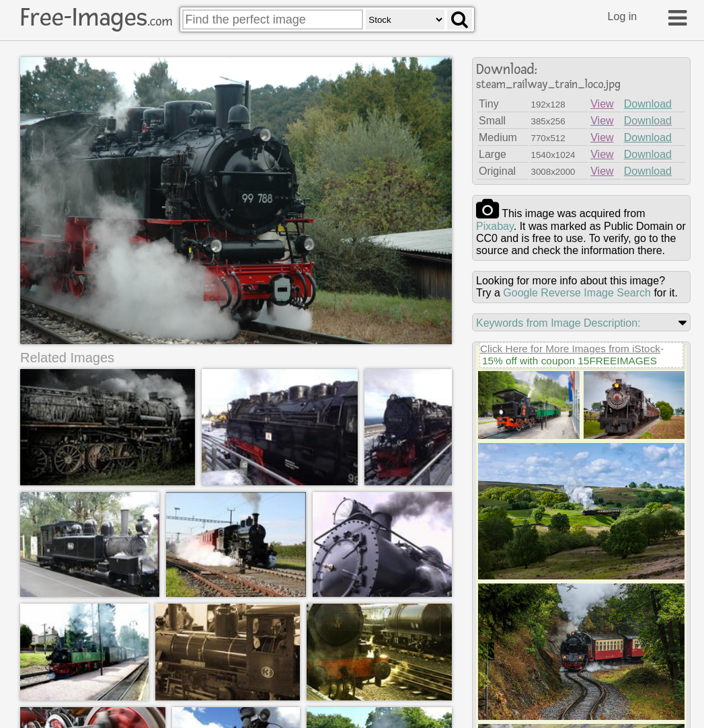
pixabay (495, 226)
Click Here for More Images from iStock (570, 349)
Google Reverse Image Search (577, 293)
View (602, 104)
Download (648, 104)
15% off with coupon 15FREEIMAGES (570, 361)
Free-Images (96, 17)
